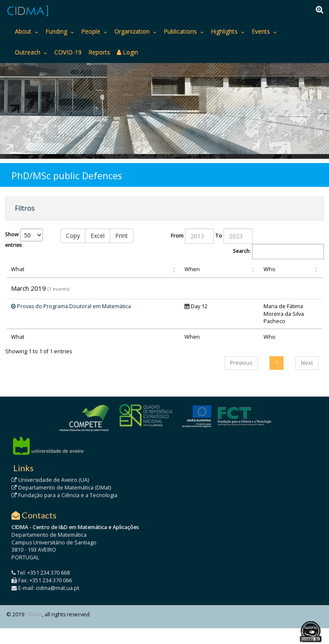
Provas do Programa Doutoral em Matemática (71, 306)
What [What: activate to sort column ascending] (18, 269)
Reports (99, 52)
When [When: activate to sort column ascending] (192, 269)
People (91, 31)
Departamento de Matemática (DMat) (61, 488)
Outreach (28, 52)
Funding (56, 31)
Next (307, 363)
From (177, 236)
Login (128, 52)
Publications (180, 31)
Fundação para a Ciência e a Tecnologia (64, 495)
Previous (241, 363)
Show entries (24, 239)
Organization (132, 31)
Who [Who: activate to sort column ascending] (269, 269)
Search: (278, 252)
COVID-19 (68, 52)
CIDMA (34, 614)
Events (261, 31)
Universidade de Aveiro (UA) (50, 480)
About (23, 31)
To (219, 236)
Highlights (224, 31)
